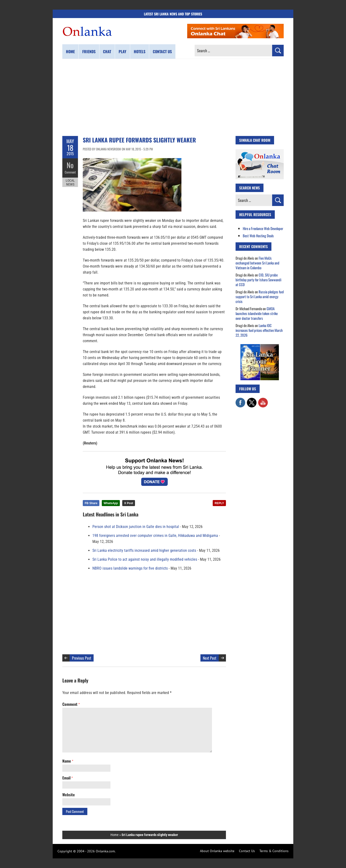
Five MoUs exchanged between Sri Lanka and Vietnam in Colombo (257, 263)
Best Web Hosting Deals (258, 236)
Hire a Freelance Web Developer (263, 228)
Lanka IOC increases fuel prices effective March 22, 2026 (259, 330)
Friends (89, 51)
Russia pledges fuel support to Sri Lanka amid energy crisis (260, 296)
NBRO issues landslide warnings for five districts (130, 568)
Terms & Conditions (274, 851)
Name (68, 761)
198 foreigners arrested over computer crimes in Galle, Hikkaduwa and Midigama (155, 536)
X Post (129, 503)
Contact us (162, 51)
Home (70, 51)
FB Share (91, 503)
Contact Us (247, 851)
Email (67, 778)
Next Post (210, 658)
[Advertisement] (173, 97)
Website (69, 795)
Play (122, 51)
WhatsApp (111, 503)
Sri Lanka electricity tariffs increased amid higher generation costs (144, 550)
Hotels (140, 51)
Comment (70, 172)
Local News (70, 182)
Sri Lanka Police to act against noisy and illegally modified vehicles (145, 559)
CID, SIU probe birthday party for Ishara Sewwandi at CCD (258, 280)
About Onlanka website (217, 851)
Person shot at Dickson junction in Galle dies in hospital (136, 527)
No (70, 165)
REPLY (219, 503)
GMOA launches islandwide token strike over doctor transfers (257, 313)
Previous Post (82, 658)
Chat (107, 51)
